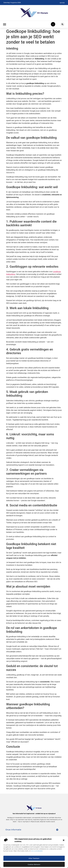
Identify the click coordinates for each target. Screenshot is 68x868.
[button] (64, 840)
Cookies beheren (34, 864)
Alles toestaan (34, 858)
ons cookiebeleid (37, 851)
